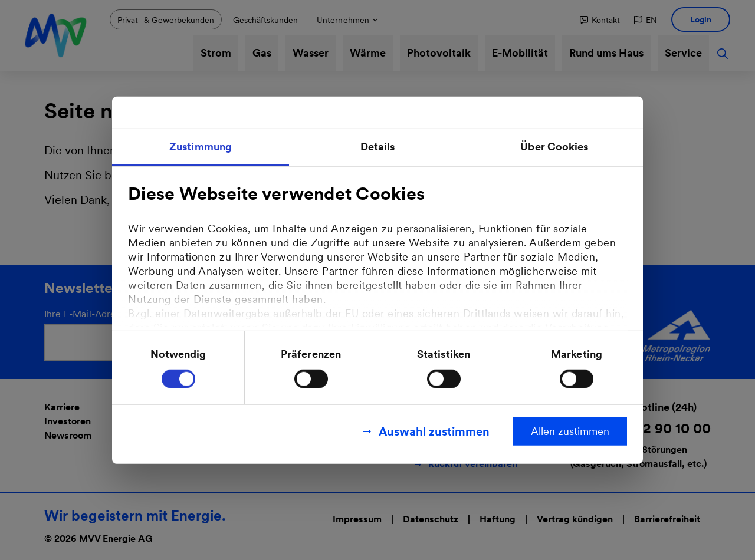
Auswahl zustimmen (434, 431)
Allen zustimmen (570, 431)
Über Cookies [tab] (554, 146)
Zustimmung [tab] (201, 146)
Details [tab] (378, 146)
